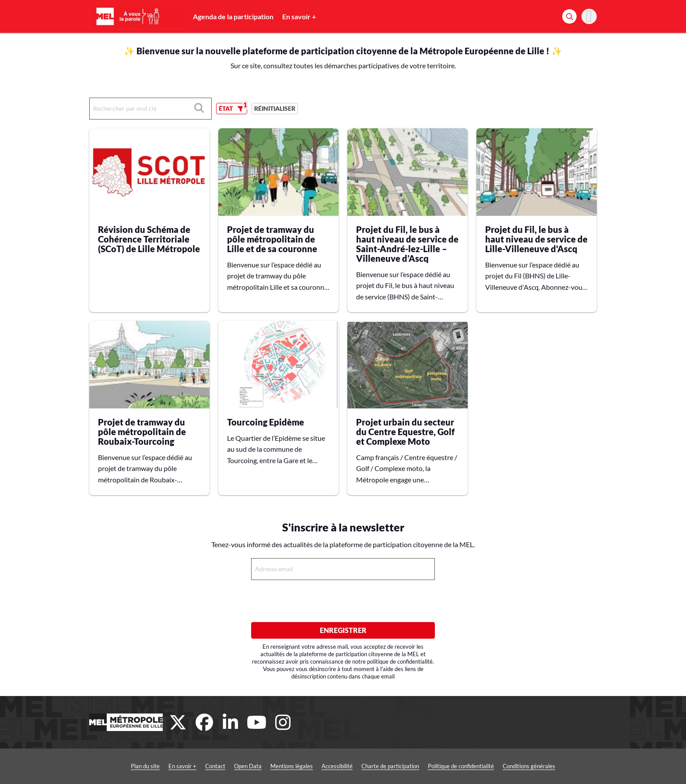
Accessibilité (337, 766)
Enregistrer (343, 630)
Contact (215, 766)
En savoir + (299, 16)
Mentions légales (292, 766)
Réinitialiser (275, 108)
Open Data (248, 766)
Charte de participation (390, 766)
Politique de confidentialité (461, 766)
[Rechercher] (569, 16)
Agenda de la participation (233, 16)
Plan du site (145, 766)
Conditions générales (529, 766)
